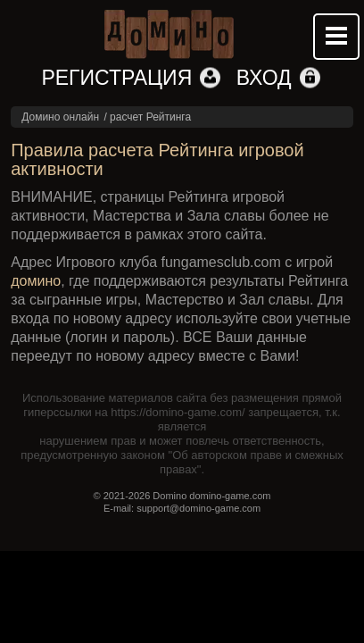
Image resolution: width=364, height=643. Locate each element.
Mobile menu (336, 37)
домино (36, 281)
